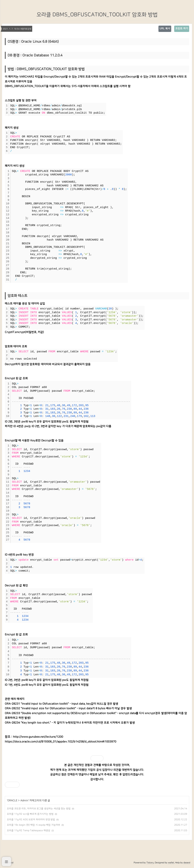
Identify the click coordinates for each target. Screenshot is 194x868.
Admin (24, 801)
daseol (187, 863)
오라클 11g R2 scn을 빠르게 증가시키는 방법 (30, 814)
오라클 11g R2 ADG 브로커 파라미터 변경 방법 (31, 820)
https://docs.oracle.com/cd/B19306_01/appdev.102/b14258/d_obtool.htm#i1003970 (61, 742)
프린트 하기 (182, 29)
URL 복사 (165, 29)
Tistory (150, 863)
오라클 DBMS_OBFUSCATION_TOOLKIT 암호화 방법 (97, 15)
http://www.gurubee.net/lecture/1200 (38, 737)
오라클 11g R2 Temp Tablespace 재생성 (29, 831)
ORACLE (12, 801)
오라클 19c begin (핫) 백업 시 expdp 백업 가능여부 (34, 825)
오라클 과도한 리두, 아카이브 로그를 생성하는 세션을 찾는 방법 (39, 809)
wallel (171, 863)
